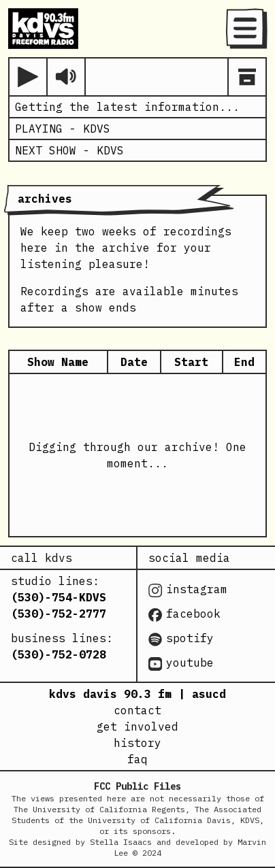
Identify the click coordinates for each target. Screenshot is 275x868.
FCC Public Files (137, 786)
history (137, 743)
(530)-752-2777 (59, 614)
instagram (188, 590)
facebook (184, 614)
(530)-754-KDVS (59, 597)
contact (137, 710)
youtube (181, 663)
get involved (137, 727)
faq (137, 759)
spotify (181, 639)
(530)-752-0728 (59, 654)
